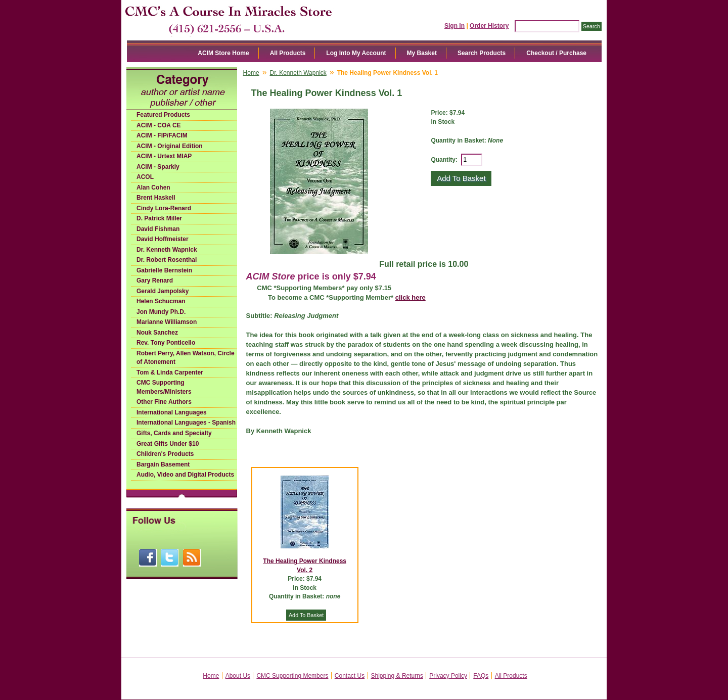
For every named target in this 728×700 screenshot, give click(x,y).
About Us (238, 676)
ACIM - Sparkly (158, 167)
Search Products (482, 53)
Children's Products (165, 454)
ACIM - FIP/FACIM (162, 135)
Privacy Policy (448, 676)
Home (251, 73)
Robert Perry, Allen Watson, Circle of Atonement (186, 358)
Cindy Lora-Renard (164, 208)
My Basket (422, 53)
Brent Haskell (156, 198)
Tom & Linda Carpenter (170, 372)
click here (411, 297)
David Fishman (158, 229)
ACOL (145, 177)
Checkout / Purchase (556, 53)
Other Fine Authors (164, 402)
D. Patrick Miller (159, 218)
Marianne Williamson (167, 322)
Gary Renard (155, 281)
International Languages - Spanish (186, 423)
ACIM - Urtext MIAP (164, 156)
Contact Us (350, 676)
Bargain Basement (163, 464)
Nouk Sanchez (157, 333)
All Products (288, 53)
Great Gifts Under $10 (168, 444)
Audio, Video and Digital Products (185, 475)
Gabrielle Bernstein (164, 270)
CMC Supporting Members (292, 676)
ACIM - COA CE (159, 125)
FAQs (481, 676)
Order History (489, 26)
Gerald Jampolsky (163, 291)
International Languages (172, 412)
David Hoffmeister (163, 239)
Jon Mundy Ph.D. (161, 312)
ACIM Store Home (223, 53)
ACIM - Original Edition (170, 146)
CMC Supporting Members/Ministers (164, 387)
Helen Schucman (161, 301)
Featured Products (163, 115)
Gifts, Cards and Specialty (174, 433)
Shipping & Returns (397, 676)
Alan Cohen (153, 188)
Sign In (454, 26)
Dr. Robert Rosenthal (167, 260)
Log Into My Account (356, 53)
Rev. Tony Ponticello (166, 343)
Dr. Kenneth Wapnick (167, 250)
